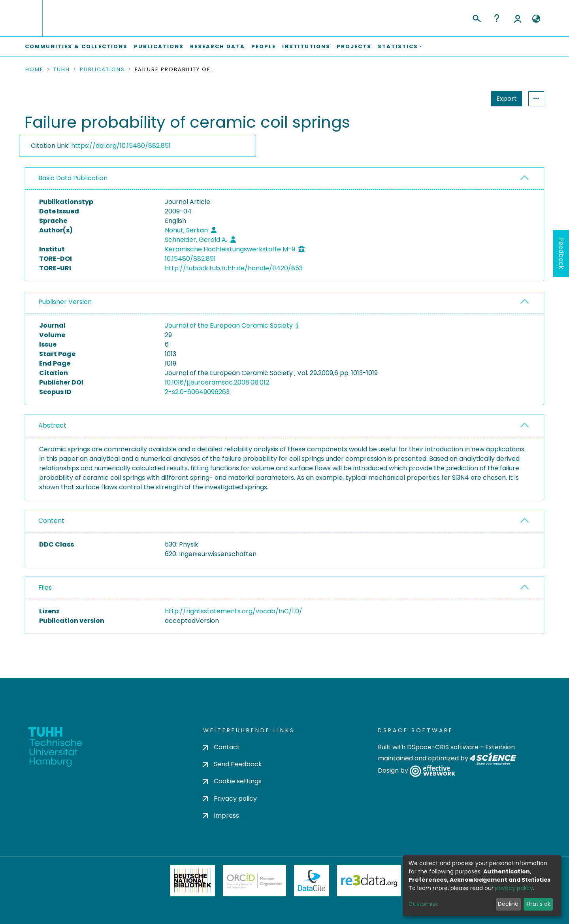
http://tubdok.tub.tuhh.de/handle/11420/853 (234, 268)
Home (34, 70)
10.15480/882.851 (190, 259)
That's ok (538, 904)
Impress (221, 816)
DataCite (312, 881)
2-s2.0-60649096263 (197, 392)
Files (45, 587)
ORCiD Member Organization (254, 881)
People (264, 46)
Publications (159, 46)
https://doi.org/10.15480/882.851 (121, 146)
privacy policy (514, 888)
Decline (508, 904)
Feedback (561, 254)
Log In (518, 18)
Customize (424, 904)
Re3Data (369, 881)
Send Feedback (233, 764)
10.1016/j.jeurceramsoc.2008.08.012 (217, 382)
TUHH (62, 70)
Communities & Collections (76, 46)
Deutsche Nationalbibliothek (193, 881)
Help (497, 18)
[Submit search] (476, 17)
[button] (536, 19)
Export (507, 99)
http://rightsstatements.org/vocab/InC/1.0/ (234, 611)
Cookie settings (232, 781)
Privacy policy (230, 799)
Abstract (52, 425)
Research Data (218, 46)
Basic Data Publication (73, 178)
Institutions (306, 46)
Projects (354, 46)
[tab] (284, 179)
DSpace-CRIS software (443, 747)
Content (51, 521)
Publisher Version (65, 302)
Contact (221, 747)
